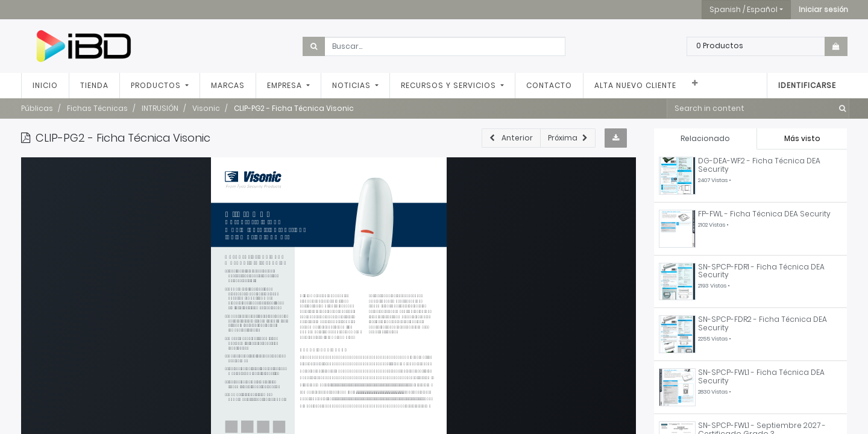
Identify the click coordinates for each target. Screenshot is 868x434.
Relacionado (705, 138)
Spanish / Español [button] (744, 9)
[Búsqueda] (840, 108)
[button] (823, 10)
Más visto (802, 138)
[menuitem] (45, 86)
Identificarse (807, 85)
